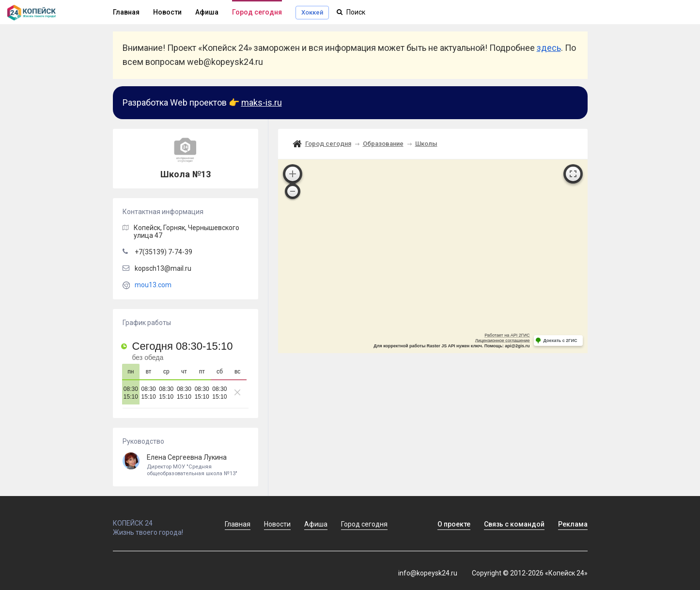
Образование (383, 144)
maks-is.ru (262, 102)
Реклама (573, 524)
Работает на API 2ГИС (507, 335)
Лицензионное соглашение (503, 341)
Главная (126, 12)
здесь (549, 48)
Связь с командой (514, 524)
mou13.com (153, 285)
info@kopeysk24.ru (428, 573)
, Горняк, (187, 232)
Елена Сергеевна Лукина (186, 465)
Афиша (207, 12)
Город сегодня (257, 12)
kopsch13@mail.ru (163, 268)
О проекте (454, 524)
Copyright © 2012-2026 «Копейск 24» (530, 573)
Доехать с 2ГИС (560, 341)
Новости (167, 12)
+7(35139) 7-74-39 (163, 252)
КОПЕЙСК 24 (158, 519)
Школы (426, 144)
